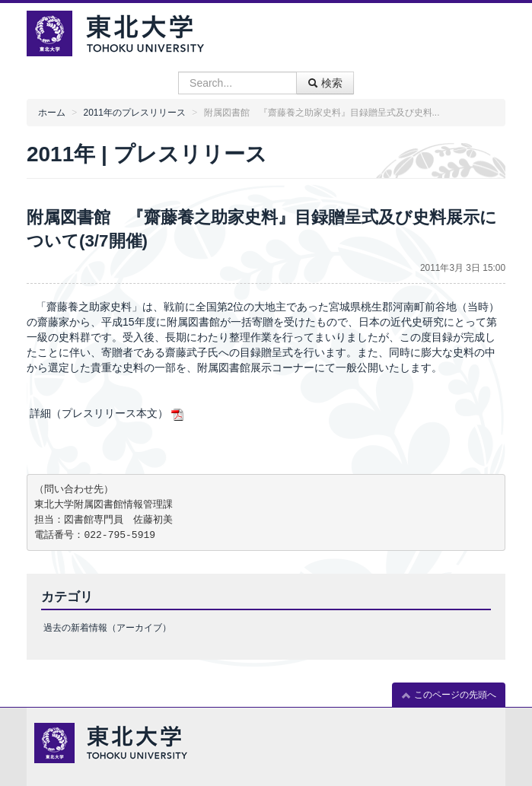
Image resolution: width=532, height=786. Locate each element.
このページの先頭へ (449, 695)
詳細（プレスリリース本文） (108, 413)
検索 (325, 83)
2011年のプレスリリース (135, 113)
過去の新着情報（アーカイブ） (107, 628)
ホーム (52, 113)
